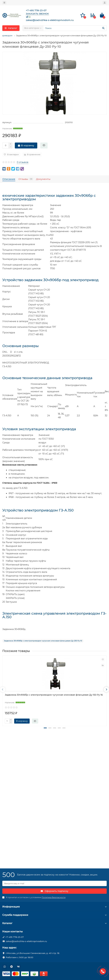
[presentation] (3, 691)
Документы (43, 179)
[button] (45, 731)
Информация (54, 907)
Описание (9, 179)
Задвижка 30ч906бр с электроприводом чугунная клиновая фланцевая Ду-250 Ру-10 (43, 641)
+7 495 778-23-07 (15, 937)
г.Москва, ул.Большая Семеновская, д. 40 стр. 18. (33, 953)
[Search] (75, 28)
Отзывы (26, 179)
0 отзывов (23, 162)
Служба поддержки (54, 915)
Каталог (54, 923)
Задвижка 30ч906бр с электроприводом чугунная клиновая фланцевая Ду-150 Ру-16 (54, 695)
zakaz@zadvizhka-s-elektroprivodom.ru (26, 941)
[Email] (54, 883)
